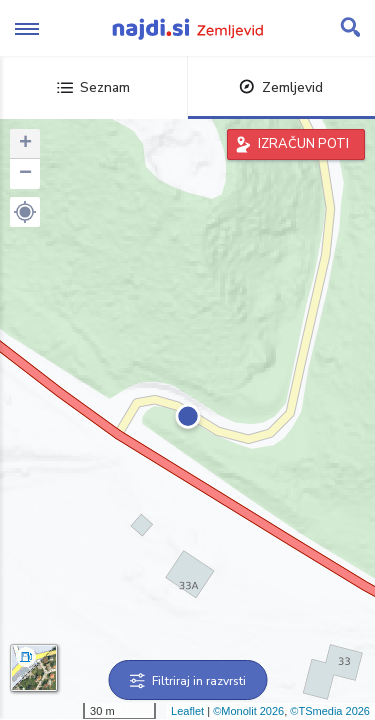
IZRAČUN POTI (303, 144)
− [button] (25, 174)
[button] (25, 212)
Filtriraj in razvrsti (187, 681)
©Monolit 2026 (248, 711)
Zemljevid (281, 87)
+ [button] (25, 144)
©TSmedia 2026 (330, 711)
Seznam (93, 87)
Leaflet (187, 711)
